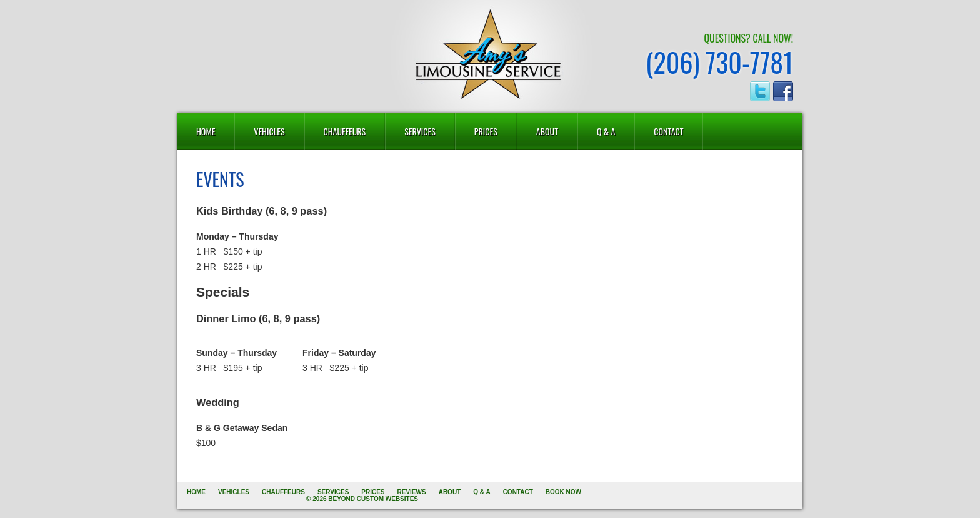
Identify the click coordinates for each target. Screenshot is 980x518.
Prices (486, 131)
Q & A (606, 131)
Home (206, 131)
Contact (668, 131)
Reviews (412, 492)
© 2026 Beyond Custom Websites (362, 499)
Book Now (563, 492)
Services (420, 131)
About (547, 131)
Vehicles (269, 131)
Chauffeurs (345, 131)
